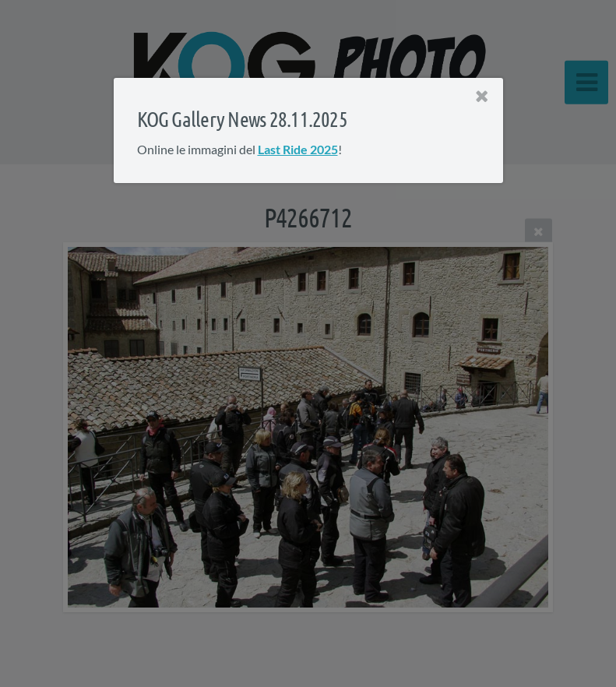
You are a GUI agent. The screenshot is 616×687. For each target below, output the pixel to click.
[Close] (481, 97)
